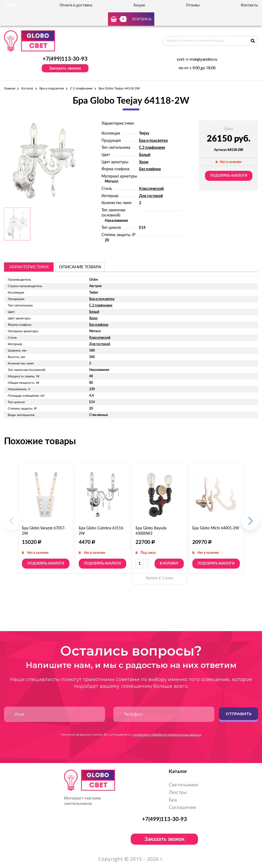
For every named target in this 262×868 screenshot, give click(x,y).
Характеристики (29, 267)
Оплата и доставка (76, 5)
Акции (139, 5)
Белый (145, 155)
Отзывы (193, 5)
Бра (173, 800)
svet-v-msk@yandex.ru (197, 60)
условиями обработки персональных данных (167, 735)
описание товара (80, 267)
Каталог (27, 88)
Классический (151, 189)
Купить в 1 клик (159, 578)
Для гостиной (151, 196)
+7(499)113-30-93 (65, 59)
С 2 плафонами (81, 88)
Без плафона (150, 169)
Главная (10, 88)
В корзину (169, 563)
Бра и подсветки (52, 88)
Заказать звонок (65, 68)
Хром (144, 162)
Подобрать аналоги (229, 176)
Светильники (183, 785)
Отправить (239, 714)
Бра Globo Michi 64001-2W (216, 528)
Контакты (249, 5)
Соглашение (183, 808)
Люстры (178, 793)
